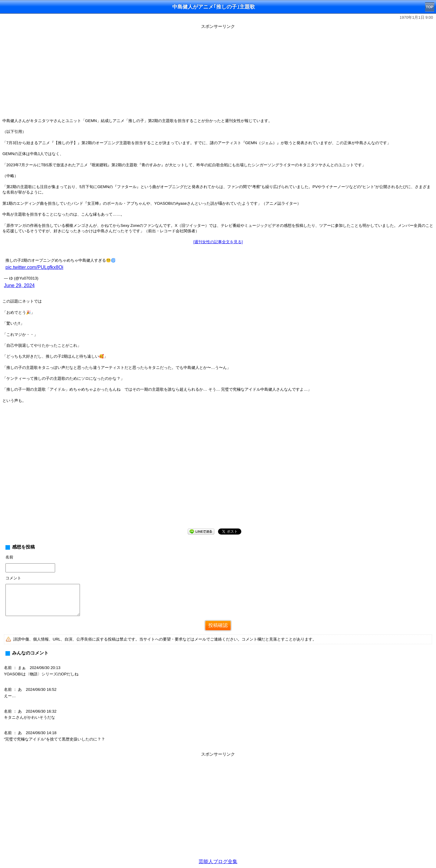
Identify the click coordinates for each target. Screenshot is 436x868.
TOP (430, 7)
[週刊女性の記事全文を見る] (218, 242)
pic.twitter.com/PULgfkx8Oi (34, 267)
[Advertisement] (218, 73)
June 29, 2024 (19, 285)
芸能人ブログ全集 (218, 861)
